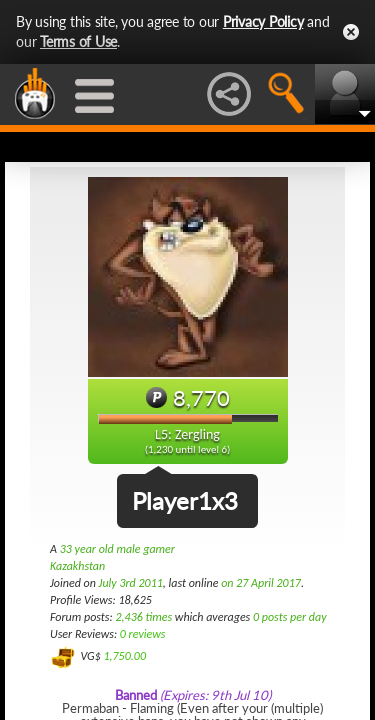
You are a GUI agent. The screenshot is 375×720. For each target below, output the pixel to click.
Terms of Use (78, 41)
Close (351, 32)
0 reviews (143, 634)
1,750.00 (124, 656)
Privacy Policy (263, 21)
